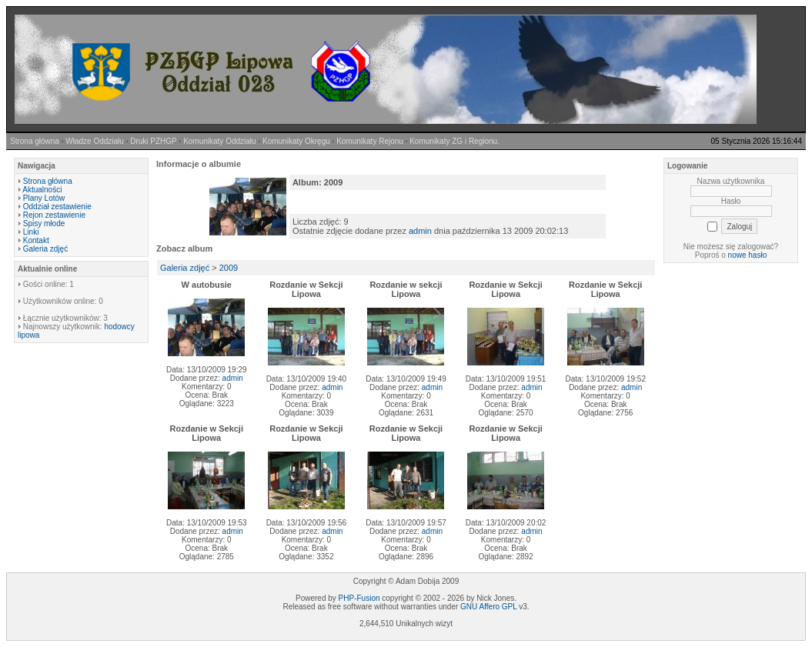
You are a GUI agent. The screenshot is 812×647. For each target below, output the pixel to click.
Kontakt (36, 240)
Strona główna (48, 181)
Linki (31, 232)
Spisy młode (44, 223)
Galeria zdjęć (45, 249)
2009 (229, 268)
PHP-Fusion (359, 598)
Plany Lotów (44, 198)
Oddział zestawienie (57, 207)
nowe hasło (748, 255)
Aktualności (42, 190)
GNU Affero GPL (488, 607)
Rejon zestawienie (54, 215)
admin (420, 231)
